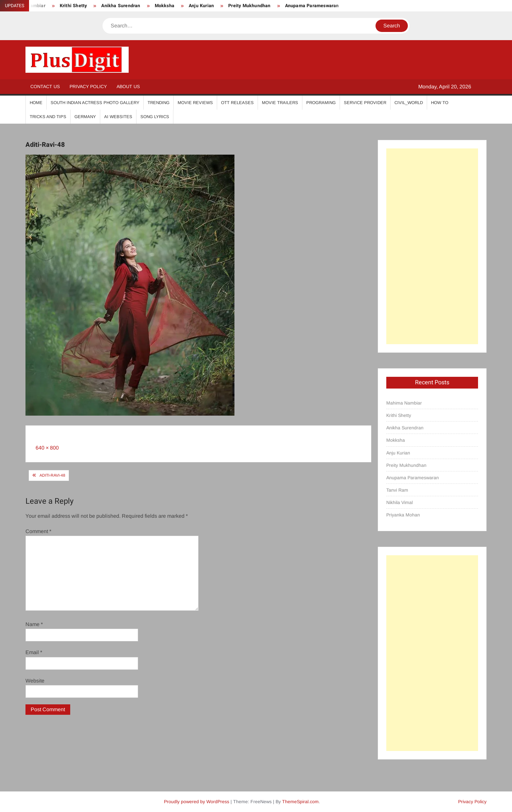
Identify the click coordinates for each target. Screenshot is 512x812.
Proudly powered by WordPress (197, 802)
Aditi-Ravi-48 (52, 475)
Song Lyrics (155, 117)
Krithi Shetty (73, 6)
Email (34, 652)
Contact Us (45, 86)
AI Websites (118, 117)
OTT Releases (237, 103)
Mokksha (165, 6)
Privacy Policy (88, 86)
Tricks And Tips (48, 117)
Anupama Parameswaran (312, 6)
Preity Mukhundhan (249, 6)
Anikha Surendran (121, 6)
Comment (38, 531)
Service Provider (365, 103)
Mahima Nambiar (404, 403)
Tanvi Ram (397, 490)
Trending (159, 103)
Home (36, 103)
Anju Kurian (201, 6)
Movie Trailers (280, 103)
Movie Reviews (195, 103)
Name (34, 624)
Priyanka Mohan (403, 515)
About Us (128, 86)
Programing (321, 103)
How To (440, 103)
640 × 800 (47, 448)
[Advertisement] (432, 246)
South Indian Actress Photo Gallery (95, 103)
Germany (85, 117)
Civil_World (409, 103)
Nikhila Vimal (400, 502)
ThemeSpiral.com (300, 802)
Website (35, 681)
